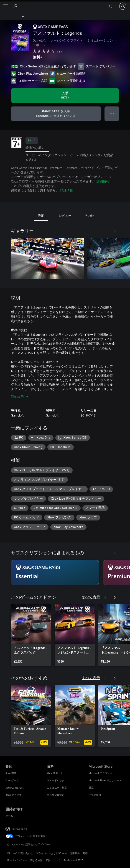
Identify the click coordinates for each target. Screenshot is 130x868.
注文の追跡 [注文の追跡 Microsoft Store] (95, 795)
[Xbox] (12, 16)
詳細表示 (20, 397)
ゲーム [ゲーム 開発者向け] (9, 816)
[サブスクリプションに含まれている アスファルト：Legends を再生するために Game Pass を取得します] (56, 114)
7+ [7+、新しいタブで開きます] (32, 141)
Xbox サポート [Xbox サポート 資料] (55, 773)
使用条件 (75, 853)
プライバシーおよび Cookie (51, 853)
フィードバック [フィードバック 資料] (56, 780)
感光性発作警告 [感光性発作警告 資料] (56, 795)
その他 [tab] (89, 216)
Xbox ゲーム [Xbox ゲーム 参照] (12, 780)
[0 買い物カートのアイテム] (112, 6)
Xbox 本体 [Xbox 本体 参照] (11, 773)
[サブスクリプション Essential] (55, 572)
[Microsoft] (65, 3)
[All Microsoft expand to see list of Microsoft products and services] (6, 6)
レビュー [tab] (65, 216)
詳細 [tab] (41, 216)
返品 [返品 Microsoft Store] (91, 788)
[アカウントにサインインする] (123, 6)
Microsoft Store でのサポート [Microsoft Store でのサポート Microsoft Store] (105, 780)
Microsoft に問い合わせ (20, 853)
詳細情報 (103, 181)
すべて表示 (91, 597)
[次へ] (115, 231)
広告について (53, 860)
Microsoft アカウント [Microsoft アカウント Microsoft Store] (100, 773)
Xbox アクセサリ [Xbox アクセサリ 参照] (15, 795)
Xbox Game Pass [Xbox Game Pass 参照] (15, 788)
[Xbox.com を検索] (16, 6)
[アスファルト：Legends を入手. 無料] (65, 96)
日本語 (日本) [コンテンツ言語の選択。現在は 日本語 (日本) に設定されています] (20, 829)
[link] (31, 635)
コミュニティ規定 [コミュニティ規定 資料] (57, 788)
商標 (85, 853)
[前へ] (105, 231)
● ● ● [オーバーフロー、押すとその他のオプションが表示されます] (112, 114)
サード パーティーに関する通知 (25, 860)
